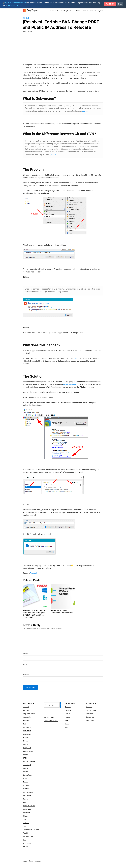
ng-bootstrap (28, 785)
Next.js (26, 782)
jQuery (26, 768)
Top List (26, 833)
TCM (25, 826)
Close (120, 4)
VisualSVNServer (70, 384)
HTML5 (26, 758)
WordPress (27, 843)
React (25, 802)
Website (26, 675)
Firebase (77, 11)
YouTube (26, 847)
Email (26, 664)
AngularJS (27, 717)
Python (101, 11)
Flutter (26, 741)
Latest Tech (27, 775)
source (85, 111)
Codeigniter (27, 727)
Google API (27, 748)
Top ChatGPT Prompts (31, 830)
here (76, 358)
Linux (25, 779)
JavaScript (64, 11)
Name (25, 654)
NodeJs (26, 789)
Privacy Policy (91, 710)
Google (26, 744)
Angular (26, 710)
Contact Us (90, 717)
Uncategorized (28, 836)
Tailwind (26, 823)
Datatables (27, 731)
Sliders (26, 816)
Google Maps (28, 751)
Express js (27, 734)
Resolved (26, 18)
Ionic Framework (29, 761)
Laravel (93, 11)
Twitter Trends (49, 717)
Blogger (26, 721)
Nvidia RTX (54, 11)
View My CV (109, 4)
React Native (28, 809)
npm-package (28, 792)
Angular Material (29, 714)
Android (85, 11)
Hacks (25, 755)
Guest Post (90, 721)
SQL (25, 819)
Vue (25, 840)
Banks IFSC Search (51, 721)
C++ (25, 724)
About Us (89, 707)
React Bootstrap (29, 806)
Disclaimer (90, 714)
